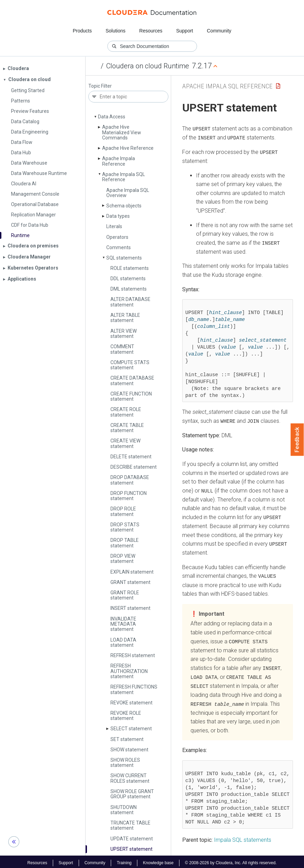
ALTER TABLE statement (125, 318)
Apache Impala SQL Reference (124, 177)
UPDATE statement (132, 839)
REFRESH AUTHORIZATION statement (129, 671)
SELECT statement (131, 729)
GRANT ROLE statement (125, 595)
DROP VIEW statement (123, 559)
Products (82, 31)
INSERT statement (130, 608)
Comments (119, 247)
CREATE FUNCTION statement (131, 396)
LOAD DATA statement (123, 642)
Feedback (297, 440)
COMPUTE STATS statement (130, 365)
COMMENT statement (122, 349)
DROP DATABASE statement (130, 480)
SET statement (127, 739)
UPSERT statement (131, 849)
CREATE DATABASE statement (132, 381)
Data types (118, 216)
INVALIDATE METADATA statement (123, 624)
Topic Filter (100, 86)
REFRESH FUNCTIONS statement (134, 689)
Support (184, 31)
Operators (117, 237)
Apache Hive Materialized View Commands (122, 132)
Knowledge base (158, 860)
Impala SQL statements (243, 838)
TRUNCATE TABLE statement (130, 825)
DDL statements (128, 279)
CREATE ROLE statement (126, 412)
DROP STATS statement (125, 527)
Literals (114, 226)
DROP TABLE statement (125, 543)
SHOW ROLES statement (125, 763)
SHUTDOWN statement (124, 810)
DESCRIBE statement (134, 467)
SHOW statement (129, 750)
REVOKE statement (131, 703)
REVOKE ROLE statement (126, 716)
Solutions (116, 31)
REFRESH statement (133, 655)
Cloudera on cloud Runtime (148, 66)
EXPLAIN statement (132, 572)
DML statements (129, 289)
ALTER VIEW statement (124, 334)
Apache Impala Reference (119, 161)
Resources (151, 31)
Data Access (112, 117)
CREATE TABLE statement (127, 428)
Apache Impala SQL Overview (128, 193)
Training (124, 860)
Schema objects (124, 206)
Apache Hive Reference (128, 148)
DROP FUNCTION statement (129, 496)
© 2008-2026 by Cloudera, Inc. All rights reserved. (231, 860)
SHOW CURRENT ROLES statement (130, 778)
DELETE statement (131, 457)
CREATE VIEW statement (125, 443)
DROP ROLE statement (123, 511)
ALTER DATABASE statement (130, 302)
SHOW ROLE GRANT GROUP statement (132, 794)
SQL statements (124, 258)
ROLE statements (130, 268)
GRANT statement (130, 582)
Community (219, 31)
